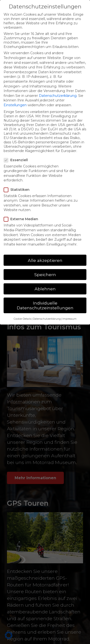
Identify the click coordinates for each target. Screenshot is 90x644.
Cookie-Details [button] (22, 319)
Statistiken (17, 190)
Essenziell (17, 160)
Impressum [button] (69, 319)
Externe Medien (22, 219)
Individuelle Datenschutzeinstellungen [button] (45, 305)
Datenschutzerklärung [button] (47, 319)
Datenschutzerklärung (58, 96)
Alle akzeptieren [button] (45, 260)
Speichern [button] (45, 275)
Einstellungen (15, 105)
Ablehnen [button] (45, 289)
